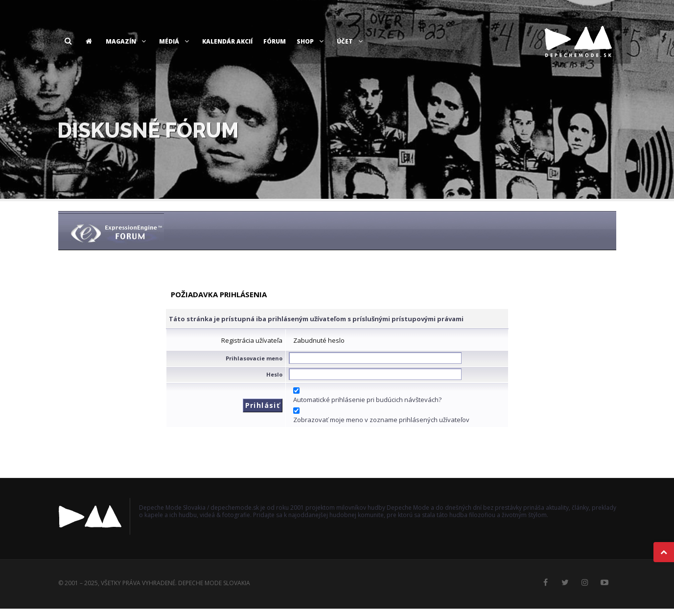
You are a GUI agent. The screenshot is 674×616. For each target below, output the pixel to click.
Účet (351, 41)
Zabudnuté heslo (319, 340)
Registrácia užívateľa (252, 340)
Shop (311, 41)
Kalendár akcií (227, 41)
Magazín (127, 41)
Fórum (275, 41)
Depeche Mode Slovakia (214, 583)
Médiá (175, 41)
